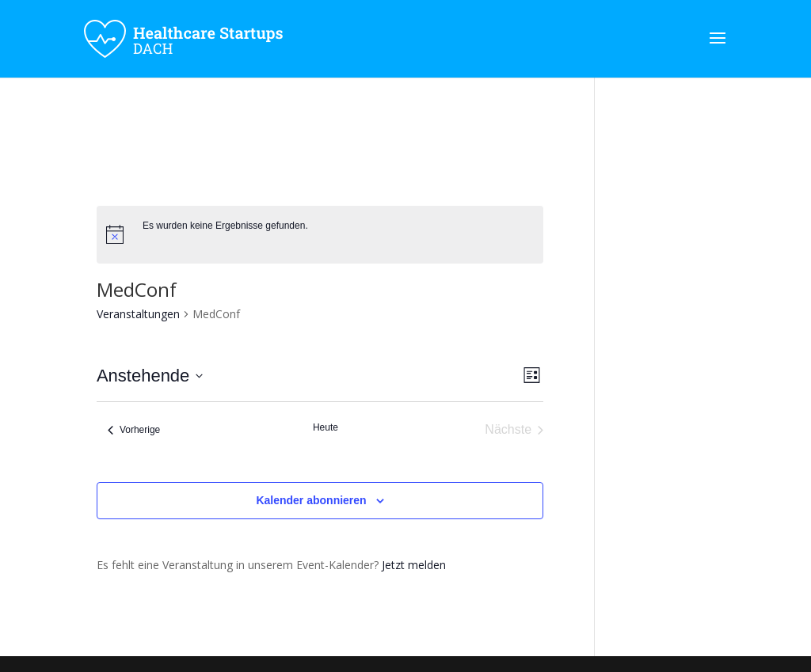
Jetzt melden (414, 565)
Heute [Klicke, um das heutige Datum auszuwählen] (326, 427)
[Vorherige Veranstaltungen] (134, 430)
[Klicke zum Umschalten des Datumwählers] (150, 376)
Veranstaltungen (138, 314)
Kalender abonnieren (311, 500)
